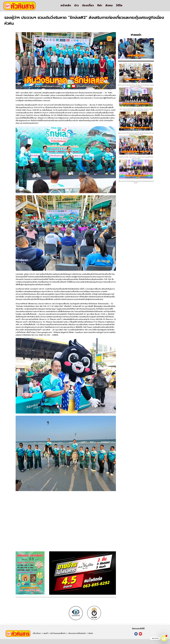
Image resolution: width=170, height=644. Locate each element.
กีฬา (100, 5)
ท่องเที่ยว (88, 5)
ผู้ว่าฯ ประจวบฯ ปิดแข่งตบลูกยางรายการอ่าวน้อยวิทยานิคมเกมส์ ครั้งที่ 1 (136, 182)
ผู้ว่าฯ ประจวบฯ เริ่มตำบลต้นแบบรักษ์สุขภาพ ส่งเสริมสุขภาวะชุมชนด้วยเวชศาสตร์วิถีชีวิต (136, 86)
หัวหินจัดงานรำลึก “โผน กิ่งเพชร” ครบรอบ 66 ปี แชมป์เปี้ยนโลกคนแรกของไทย (136, 158)
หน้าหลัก (66, 5)
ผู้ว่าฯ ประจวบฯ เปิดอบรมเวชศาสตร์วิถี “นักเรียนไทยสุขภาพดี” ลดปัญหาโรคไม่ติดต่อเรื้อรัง (136, 134)
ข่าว (77, 5)
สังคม (109, 5)
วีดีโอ (119, 5)
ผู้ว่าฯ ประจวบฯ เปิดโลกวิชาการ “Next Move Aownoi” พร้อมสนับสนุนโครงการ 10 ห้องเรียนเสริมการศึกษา (136, 110)
